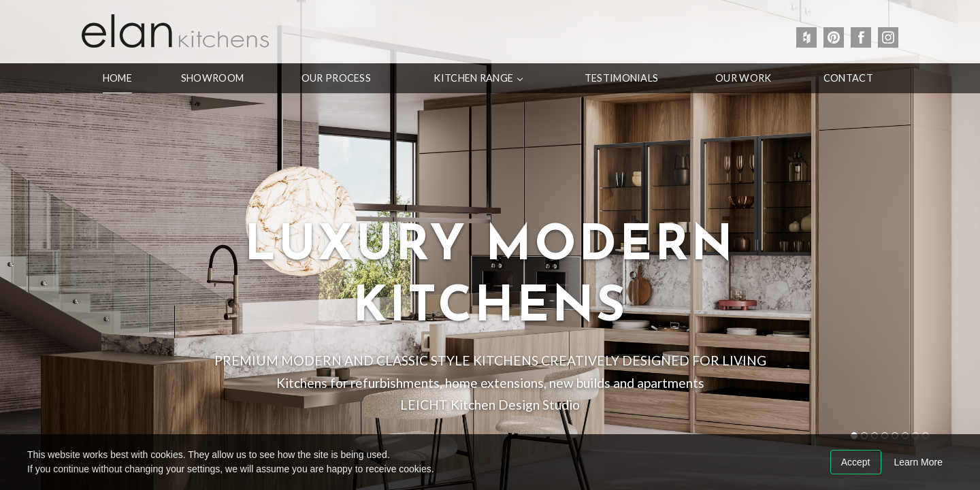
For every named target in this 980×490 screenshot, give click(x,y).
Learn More (918, 462)
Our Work (743, 78)
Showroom (212, 78)
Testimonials (621, 78)
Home (117, 78)
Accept (856, 462)
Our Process (336, 78)
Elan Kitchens (175, 31)
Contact (848, 78)
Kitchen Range (473, 78)
